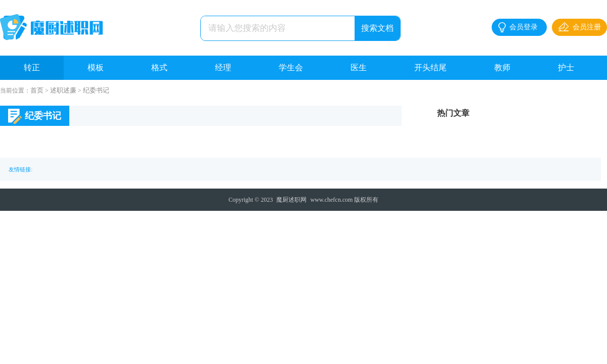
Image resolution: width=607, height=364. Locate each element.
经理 (223, 67)
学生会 (291, 67)
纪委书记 (96, 90)
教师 (502, 67)
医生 (359, 67)
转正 (32, 67)
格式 (159, 67)
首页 (37, 90)
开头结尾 (430, 67)
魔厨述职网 (291, 200)
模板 (96, 67)
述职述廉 (63, 90)
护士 (566, 67)
